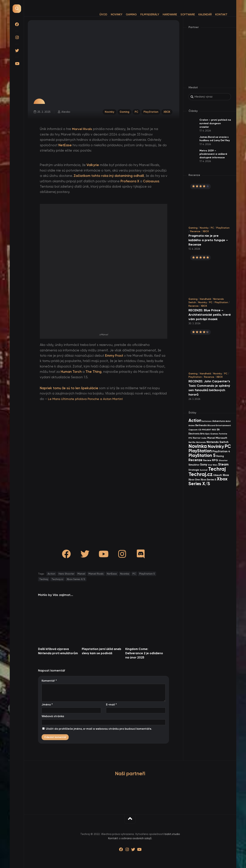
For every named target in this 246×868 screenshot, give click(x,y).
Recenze (195, 231)
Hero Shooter (66, 574)
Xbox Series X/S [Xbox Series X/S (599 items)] (208, 481)
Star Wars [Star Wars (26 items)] (213, 465)
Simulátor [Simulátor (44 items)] (194, 465)
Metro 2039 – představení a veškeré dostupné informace (213, 154)
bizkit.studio (172, 834)
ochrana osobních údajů (136, 838)
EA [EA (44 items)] (218, 430)
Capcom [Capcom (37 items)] (193, 430)
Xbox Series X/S (76, 579)
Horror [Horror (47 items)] (197, 438)
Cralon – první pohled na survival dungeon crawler (215, 123)
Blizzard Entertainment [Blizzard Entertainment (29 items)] (219, 425)
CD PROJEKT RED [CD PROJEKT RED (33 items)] (207, 430)
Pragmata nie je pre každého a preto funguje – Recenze (208, 240)
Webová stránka (53, 716)
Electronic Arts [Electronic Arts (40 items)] (197, 434)
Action (51, 574)
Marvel (81, 574)
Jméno (47, 704)
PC (136, 112)
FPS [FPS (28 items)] (190, 438)
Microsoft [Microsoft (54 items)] (221, 438)
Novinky (109, 14)
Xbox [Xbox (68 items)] (226, 475)
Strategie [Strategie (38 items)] (194, 470)
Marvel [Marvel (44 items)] (211, 438)
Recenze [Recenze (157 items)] (195, 460)
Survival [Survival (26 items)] (204, 470)
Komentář (49, 681)
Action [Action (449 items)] (195, 420)
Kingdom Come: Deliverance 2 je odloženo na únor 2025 (144, 653)
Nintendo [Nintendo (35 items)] (201, 442)
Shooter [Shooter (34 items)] (223, 460)
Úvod (96, 14)
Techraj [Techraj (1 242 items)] (217, 469)
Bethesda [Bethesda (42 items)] (201, 425)
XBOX (167, 112)
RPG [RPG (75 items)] (215, 460)
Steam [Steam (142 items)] (223, 464)
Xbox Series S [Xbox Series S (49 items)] (208, 480)
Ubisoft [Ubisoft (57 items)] (218, 475)
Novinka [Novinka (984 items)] (198, 446)
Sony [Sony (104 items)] (204, 465)
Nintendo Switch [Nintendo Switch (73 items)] (218, 442)
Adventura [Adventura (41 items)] (219, 421)
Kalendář (198, 14)
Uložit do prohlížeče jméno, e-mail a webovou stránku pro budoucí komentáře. (99, 729)
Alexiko (66, 112)
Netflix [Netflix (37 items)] (192, 442)
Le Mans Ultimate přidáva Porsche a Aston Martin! (87, 399)
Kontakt (214, 14)
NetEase (112, 574)
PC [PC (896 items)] (228, 446)
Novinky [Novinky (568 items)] (216, 446)
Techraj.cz (57, 579)
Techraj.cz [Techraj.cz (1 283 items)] (201, 474)
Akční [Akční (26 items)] (228, 421)
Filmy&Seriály (143, 14)
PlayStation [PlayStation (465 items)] (200, 451)
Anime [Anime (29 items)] (192, 425)
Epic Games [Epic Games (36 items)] (212, 434)
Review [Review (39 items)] (207, 460)
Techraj (44, 579)
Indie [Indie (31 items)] (204, 438)
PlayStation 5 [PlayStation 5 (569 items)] (202, 455)
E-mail (111, 704)
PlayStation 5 (147, 574)
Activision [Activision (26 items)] (207, 421)
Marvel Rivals (96, 574)
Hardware (163, 14)
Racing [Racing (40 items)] (220, 456)
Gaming (124, 14)
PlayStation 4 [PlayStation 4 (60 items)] (221, 451)
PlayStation (151, 112)
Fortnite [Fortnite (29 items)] (223, 434)
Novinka (125, 574)
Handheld (205, 299)
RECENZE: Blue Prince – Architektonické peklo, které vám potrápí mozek (210, 315)
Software (181, 14)
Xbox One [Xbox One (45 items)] (194, 479)
